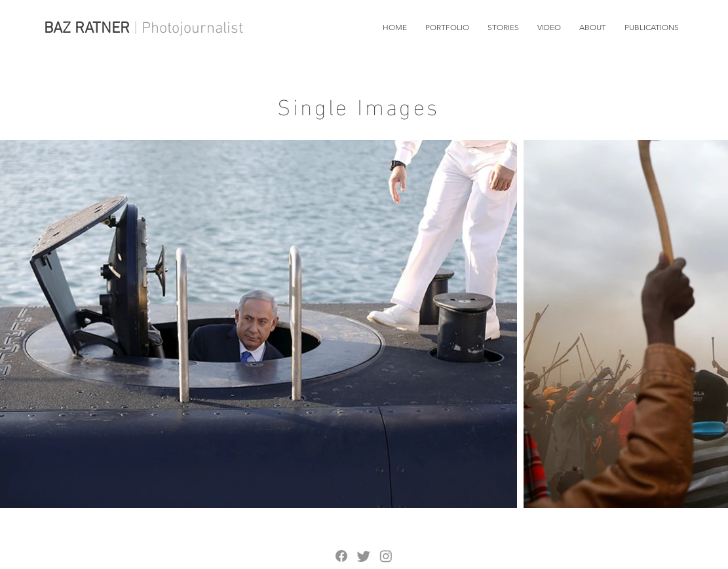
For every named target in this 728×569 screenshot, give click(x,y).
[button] (447, 27)
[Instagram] (386, 556)
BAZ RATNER (87, 29)
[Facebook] (341, 556)
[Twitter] (364, 556)
